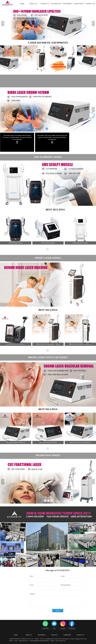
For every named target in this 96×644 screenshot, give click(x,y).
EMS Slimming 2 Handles (16, 243)
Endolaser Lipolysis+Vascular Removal (80, 442)
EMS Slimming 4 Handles (48, 243)
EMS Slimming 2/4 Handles (80, 243)
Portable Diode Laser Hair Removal (16, 344)
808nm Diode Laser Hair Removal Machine (48, 344)
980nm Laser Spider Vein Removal (16, 442)
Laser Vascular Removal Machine (48, 442)
